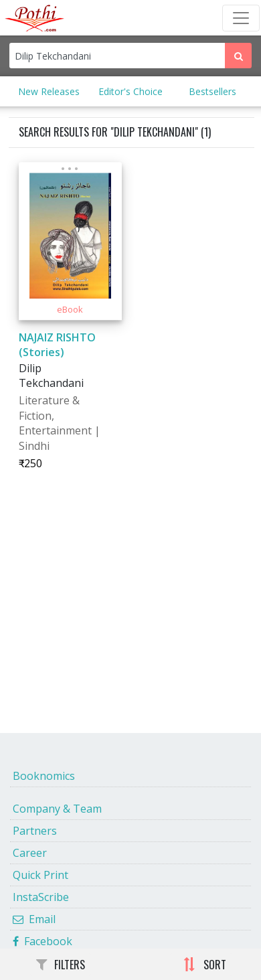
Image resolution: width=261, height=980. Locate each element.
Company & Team (57, 809)
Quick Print (40, 875)
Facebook (42, 941)
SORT (204, 965)
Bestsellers (212, 91)
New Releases (49, 91)
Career (30, 853)
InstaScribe (41, 897)
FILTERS (61, 965)
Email (34, 919)
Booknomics (44, 776)
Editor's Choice (130, 91)
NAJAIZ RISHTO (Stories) (57, 345)
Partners (35, 831)
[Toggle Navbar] (241, 18)
